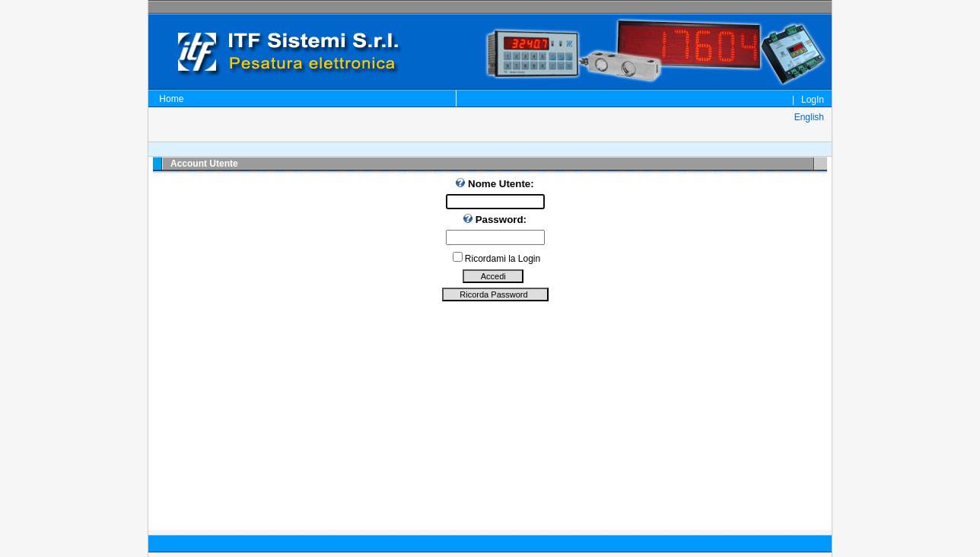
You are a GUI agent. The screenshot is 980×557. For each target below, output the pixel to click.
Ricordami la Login (503, 259)
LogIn (813, 100)
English (808, 117)
